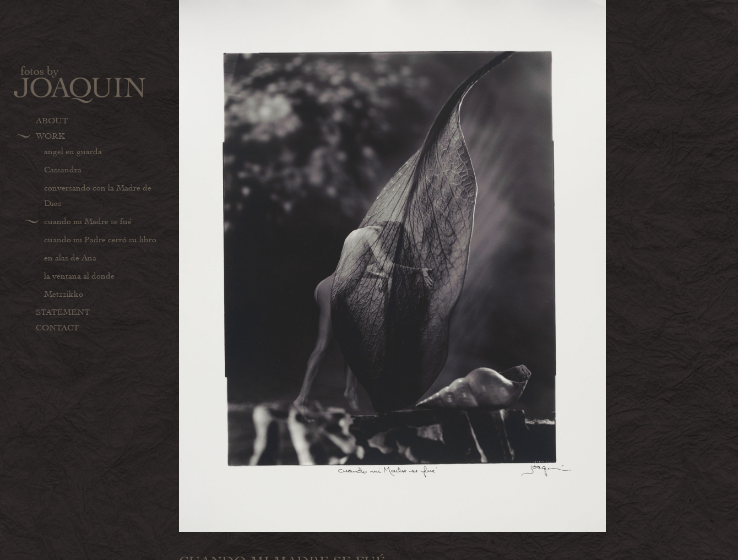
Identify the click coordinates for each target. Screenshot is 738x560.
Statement (63, 312)
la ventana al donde (79, 276)
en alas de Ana (70, 258)
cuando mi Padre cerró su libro (100, 240)
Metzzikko (64, 294)
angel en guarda (73, 151)
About (52, 121)
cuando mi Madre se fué (88, 221)
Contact (57, 328)
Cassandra (63, 170)
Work (50, 136)
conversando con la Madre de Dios (98, 195)
